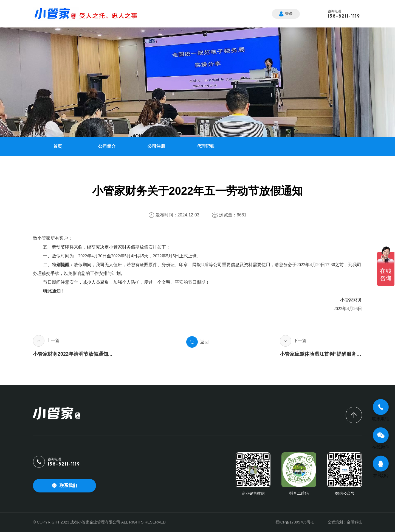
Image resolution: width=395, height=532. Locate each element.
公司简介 (107, 146)
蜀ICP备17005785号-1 (295, 522)
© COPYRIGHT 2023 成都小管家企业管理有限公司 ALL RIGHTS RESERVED (99, 522)
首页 (58, 146)
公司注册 (156, 146)
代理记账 (206, 146)
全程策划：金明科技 (345, 522)
